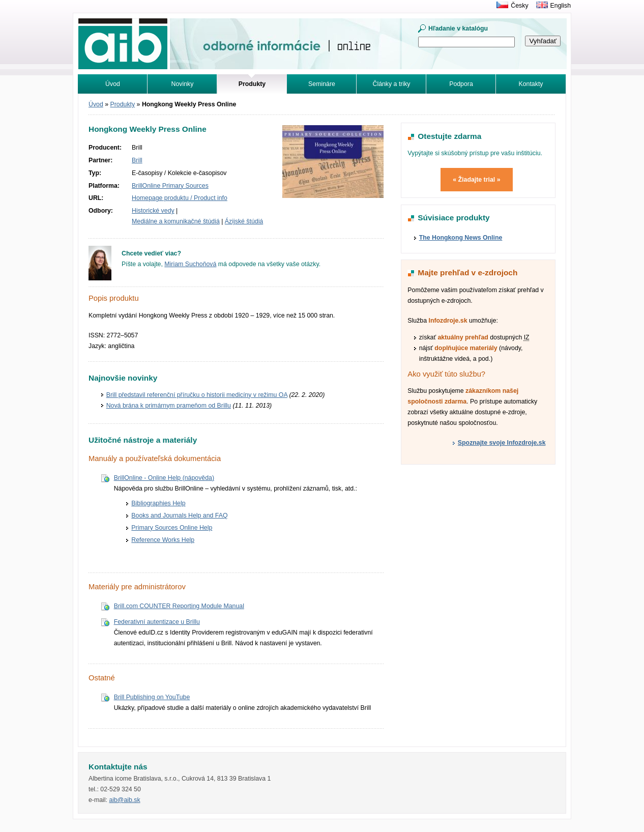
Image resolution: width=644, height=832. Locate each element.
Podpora (461, 84)
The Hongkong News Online (461, 238)
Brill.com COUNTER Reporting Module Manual (179, 606)
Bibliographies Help (158, 503)
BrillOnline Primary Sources (170, 186)
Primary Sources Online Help (172, 528)
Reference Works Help (163, 540)
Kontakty (531, 84)
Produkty (123, 104)
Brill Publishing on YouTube (152, 697)
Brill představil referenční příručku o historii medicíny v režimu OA (197, 395)
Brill (137, 160)
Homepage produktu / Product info (180, 198)
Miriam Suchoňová (190, 264)
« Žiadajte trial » (476, 180)
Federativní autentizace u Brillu (157, 622)
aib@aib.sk (124, 800)
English (561, 6)
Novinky (183, 84)
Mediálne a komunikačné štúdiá (176, 221)
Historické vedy (153, 211)
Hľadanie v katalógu (458, 28)
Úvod (113, 84)
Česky (519, 6)
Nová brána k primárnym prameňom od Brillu (169, 406)
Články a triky (392, 84)
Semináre (322, 84)
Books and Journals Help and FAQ (179, 515)
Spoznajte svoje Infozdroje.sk (502, 443)
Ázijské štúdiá (244, 221)
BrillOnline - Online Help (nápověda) (164, 478)
